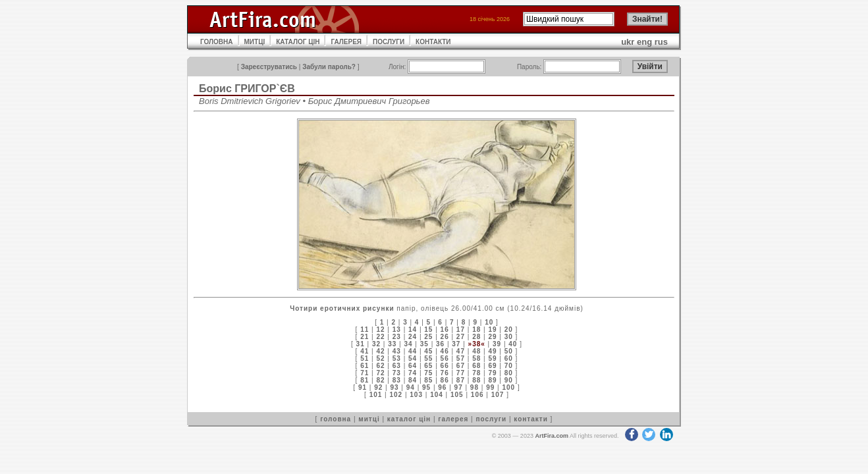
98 (475, 387)
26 (445, 337)
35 (424, 344)
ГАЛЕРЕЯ (346, 42)
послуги (491, 419)
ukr (628, 42)
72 (380, 373)
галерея (453, 419)
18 (476, 329)
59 (492, 358)
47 (461, 351)
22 (380, 337)
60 (509, 358)
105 (457, 395)
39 (497, 344)
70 (509, 366)
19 (492, 329)
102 (396, 395)
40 (513, 344)
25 (428, 337)
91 (363, 387)
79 (492, 373)
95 (426, 387)
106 (477, 395)
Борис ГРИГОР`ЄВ (247, 89)
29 (492, 337)
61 (365, 366)
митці (369, 419)
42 (380, 351)
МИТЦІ (255, 42)
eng (644, 42)
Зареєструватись (269, 67)
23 (397, 337)
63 (397, 366)
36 (440, 344)
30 (509, 337)
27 (461, 337)
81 (365, 380)
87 (461, 380)
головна (336, 419)
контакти (531, 419)
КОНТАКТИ (433, 42)
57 (461, 358)
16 (445, 329)
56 (445, 358)
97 (459, 387)
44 (413, 351)
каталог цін (409, 419)
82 (380, 380)
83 (397, 380)
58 (476, 358)
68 (476, 366)
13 (397, 329)
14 (413, 329)
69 (492, 366)
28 (476, 337)
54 (413, 358)
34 (408, 344)
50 (509, 351)
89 (492, 380)
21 (365, 337)
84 (413, 380)
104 (437, 395)
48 (476, 351)
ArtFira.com (552, 436)
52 (380, 358)
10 (489, 322)
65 (428, 366)
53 (397, 358)
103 (416, 395)
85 (428, 380)
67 (461, 366)
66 (445, 366)
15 (428, 329)
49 (492, 351)
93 (394, 387)
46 (445, 351)
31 (361, 344)
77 (461, 373)
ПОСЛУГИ (389, 42)
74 (413, 373)
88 (476, 380)
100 (508, 387)
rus (661, 42)
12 (380, 329)
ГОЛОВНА (217, 42)
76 (445, 373)
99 (490, 387)
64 (413, 366)
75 (428, 373)
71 (365, 373)
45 (428, 351)
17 (461, 329)
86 (445, 380)
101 (376, 395)
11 (365, 329)
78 (476, 373)
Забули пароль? (329, 67)
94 (411, 387)
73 (397, 373)
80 (509, 373)
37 (456, 344)
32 (376, 344)
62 (380, 366)
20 (509, 329)
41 (365, 351)
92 (378, 387)
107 (498, 395)
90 (509, 380)
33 (392, 344)
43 (397, 351)
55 (428, 358)
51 (365, 358)
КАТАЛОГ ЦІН (298, 42)
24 (413, 337)
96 (442, 387)
